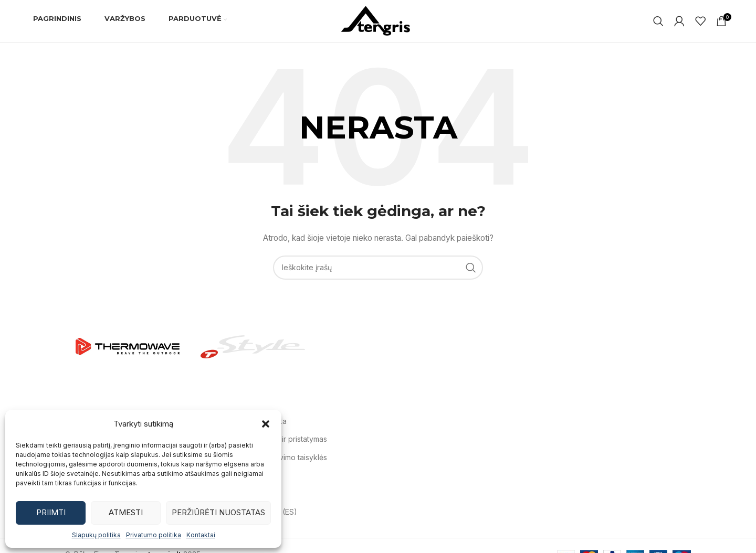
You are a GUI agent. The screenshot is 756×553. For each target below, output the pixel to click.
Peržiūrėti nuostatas (218, 512)
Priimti (51, 512)
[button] (266, 424)
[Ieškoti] (658, 21)
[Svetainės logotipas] (378, 20)
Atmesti (126, 512)
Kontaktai (201, 535)
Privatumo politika (154, 535)
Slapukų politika (96, 535)
